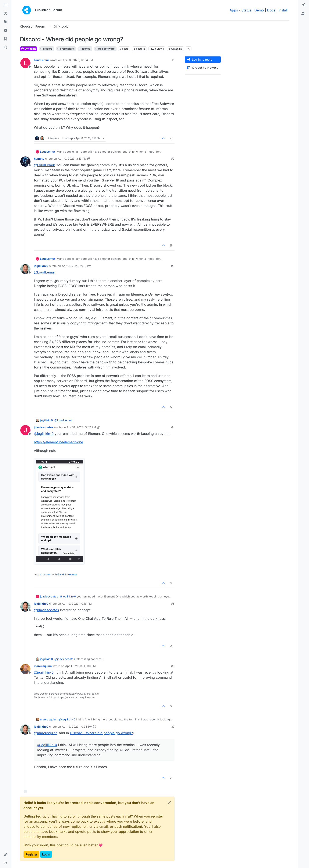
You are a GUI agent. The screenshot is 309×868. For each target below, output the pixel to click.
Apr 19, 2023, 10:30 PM (80, 666)
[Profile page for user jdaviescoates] (25, 430)
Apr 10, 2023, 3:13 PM (72, 159)
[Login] (303, 5)
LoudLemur (41, 60)
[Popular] (6, 31)
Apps (234, 10)
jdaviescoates (44, 427)
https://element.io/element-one (58, 442)
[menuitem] (303, 5)
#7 (173, 727)
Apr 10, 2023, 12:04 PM (78, 60)
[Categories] (6, 5)
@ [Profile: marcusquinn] (46, 733)
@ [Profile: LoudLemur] (44, 165)
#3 (173, 266)
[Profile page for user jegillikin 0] (25, 269)
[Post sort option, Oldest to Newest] (203, 68)
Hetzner (72, 574)
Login (46, 854)
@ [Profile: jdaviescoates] (46, 610)
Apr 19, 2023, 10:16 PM (77, 604)
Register (31, 854)
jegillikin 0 (41, 266)
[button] (6, 854)
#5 (173, 604)
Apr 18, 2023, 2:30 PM (77, 266)
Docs (271, 10)
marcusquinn (43, 666)
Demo (259, 10)
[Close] (169, 803)
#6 (173, 666)
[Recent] (6, 14)
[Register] (303, 14)
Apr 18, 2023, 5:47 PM (81, 427)
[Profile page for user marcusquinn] (25, 669)
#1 (173, 60)
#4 (173, 427)
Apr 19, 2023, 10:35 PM (77, 727)
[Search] (6, 47)
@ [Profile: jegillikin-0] (44, 434)
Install (283, 10)
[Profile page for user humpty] (25, 162)
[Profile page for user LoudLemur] (25, 63)
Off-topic (29, 49)
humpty (39, 159)
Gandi (61, 574)
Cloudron (46, 574)
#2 (173, 159)
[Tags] (6, 22)
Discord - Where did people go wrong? (101, 733)
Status (246, 10)
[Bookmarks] (6, 39)
